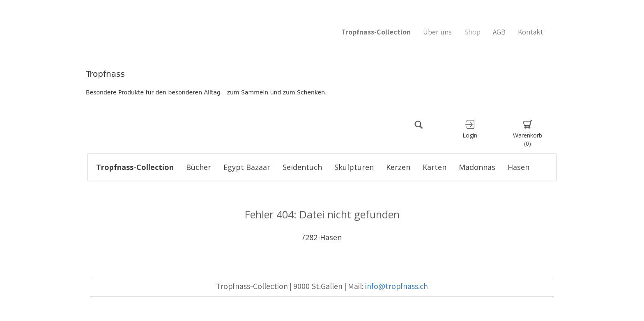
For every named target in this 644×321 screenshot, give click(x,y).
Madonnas (477, 167)
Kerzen (398, 167)
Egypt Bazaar (247, 167)
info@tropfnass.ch (397, 286)
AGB (499, 32)
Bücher (199, 167)
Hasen (519, 167)
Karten (435, 167)
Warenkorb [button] (527, 134)
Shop (472, 32)
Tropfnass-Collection (135, 167)
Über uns (437, 32)
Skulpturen (354, 167)
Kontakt (530, 32)
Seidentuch (302, 167)
